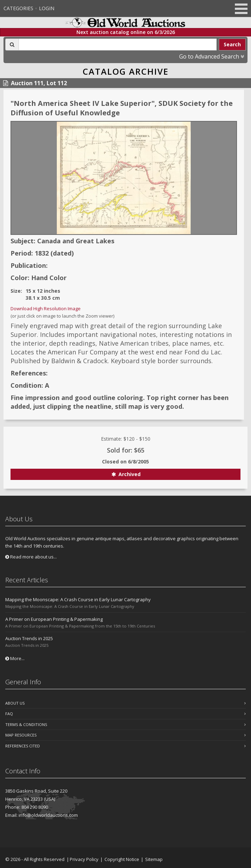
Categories (18, 8)
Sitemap (154, 859)
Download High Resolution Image (46, 308)
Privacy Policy (84, 859)
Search (232, 44)
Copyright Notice (122, 859)
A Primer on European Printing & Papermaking (54, 619)
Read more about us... (31, 557)
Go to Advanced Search (212, 56)
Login (47, 8)
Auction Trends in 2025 (29, 638)
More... (15, 658)
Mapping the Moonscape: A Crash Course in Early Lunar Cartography (78, 599)
